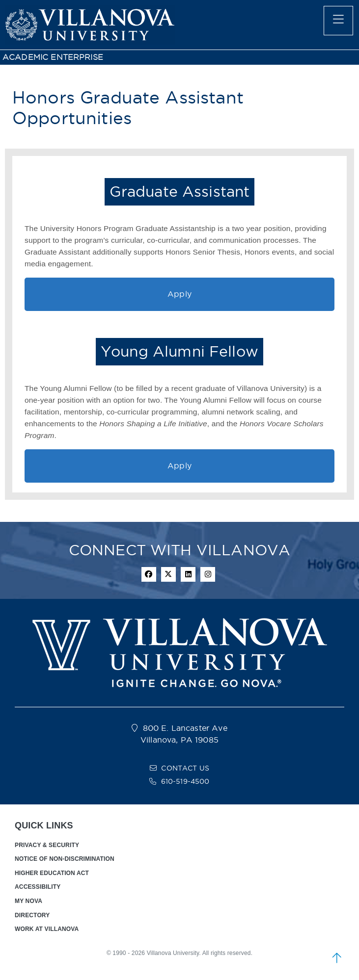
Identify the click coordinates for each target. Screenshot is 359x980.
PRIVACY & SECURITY (47, 845)
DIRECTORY (32, 915)
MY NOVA (28, 901)
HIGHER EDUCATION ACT (52, 873)
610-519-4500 (185, 781)
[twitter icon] (168, 574)
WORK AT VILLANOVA (47, 929)
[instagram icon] (208, 574)
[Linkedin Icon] (188, 574)
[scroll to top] (337, 958)
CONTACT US (185, 768)
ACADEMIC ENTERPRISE (53, 57)
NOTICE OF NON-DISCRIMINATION (65, 859)
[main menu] (338, 21)
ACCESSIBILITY (38, 887)
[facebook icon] (149, 574)
